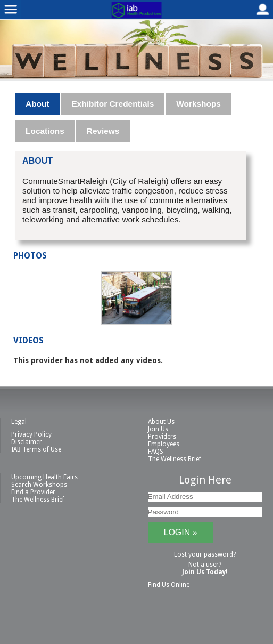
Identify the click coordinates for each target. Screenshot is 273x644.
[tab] (38, 104)
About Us (161, 422)
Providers (162, 437)
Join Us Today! (205, 572)
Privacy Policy (31, 434)
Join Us (158, 429)
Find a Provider (33, 492)
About (37, 104)
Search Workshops (39, 485)
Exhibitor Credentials (113, 104)
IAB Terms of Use (36, 449)
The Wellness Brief (175, 459)
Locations (45, 131)
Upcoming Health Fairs (44, 477)
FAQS (156, 452)
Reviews (103, 131)
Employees (164, 444)
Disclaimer (27, 442)
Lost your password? (205, 554)
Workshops (198, 104)
